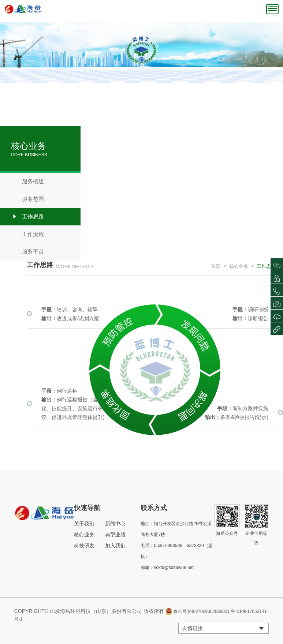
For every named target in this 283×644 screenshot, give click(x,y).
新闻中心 (115, 524)
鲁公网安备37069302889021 (202, 611)
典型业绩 (115, 535)
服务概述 (27, 181)
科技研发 (84, 546)
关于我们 (84, 524)
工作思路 (27, 217)
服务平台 (27, 252)
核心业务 (239, 266)
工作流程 (27, 234)
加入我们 (115, 546)
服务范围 (27, 199)
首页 (216, 266)
